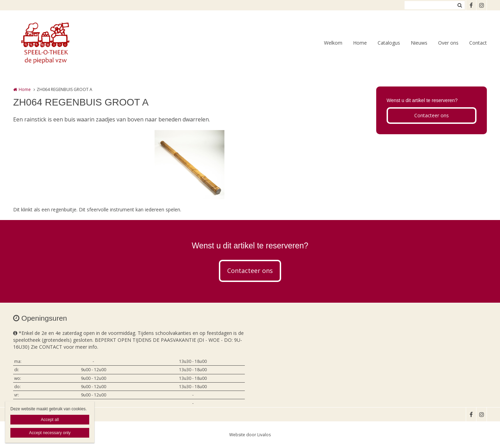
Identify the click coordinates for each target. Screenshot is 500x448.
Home (360, 43)
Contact (478, 43)
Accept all (50, 420)
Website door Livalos (250, 435)
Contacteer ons (432, 115)
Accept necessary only (50, 433)
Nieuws (419, 43)
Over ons (448, 43)
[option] (189, 165)
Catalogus (389, 43)
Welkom (333, 43)
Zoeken (460, 5)
